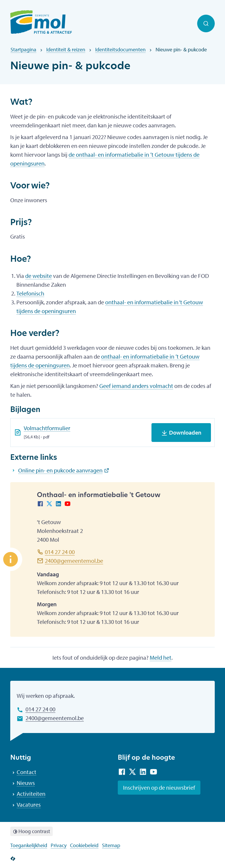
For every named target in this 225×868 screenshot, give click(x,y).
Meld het (161, 657)
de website (39, 276)
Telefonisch (30, 293)
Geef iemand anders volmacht (136, 386)
